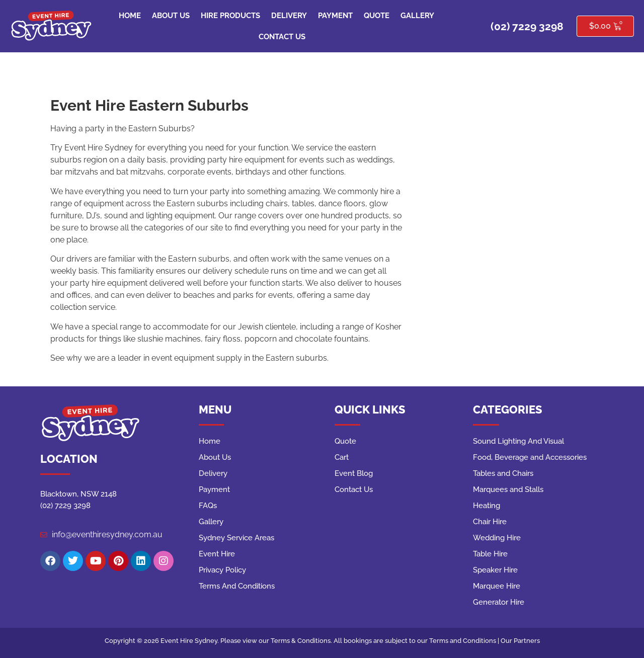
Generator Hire (499, 602)
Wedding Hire (497, 538)
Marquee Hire (497, 586)
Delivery (289, 16)
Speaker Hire (495, 570)
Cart (342, 457)
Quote (377, 16)
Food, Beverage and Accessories (530, 457)
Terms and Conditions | (465, 641)
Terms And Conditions (237, 586)
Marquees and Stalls (508, 489)
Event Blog (354, 473)
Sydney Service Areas (236, 538)
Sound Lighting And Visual (518, 441)
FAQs (208, 506)
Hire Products (230, 16)
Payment (335, 16)
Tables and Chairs (503, 473)
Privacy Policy (222, 570)
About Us (171, 16)
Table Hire (490, 554)
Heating (487, 506)
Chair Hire (490, 522)
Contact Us (282, 37)
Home (130, 16)
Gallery (417, 16)
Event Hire (217, 554)
